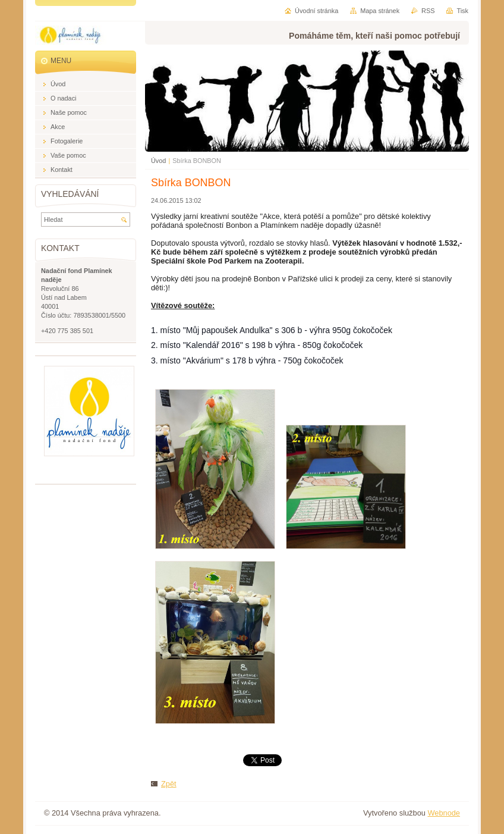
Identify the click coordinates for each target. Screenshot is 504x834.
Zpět (169, 784)
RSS (428, 11)
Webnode (444, 813)
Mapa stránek (380, 11)
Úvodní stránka (316, 11)
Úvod (158, 161)
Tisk (462, 11)
